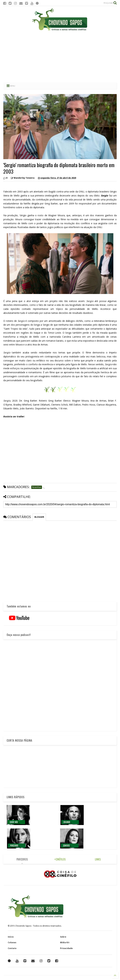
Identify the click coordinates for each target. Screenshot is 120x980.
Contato (12, 948)
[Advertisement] (60, 57)
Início (11, 937)
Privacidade (66, 948)
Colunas (12, 942)
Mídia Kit (65, 942)
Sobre (63, 937)
